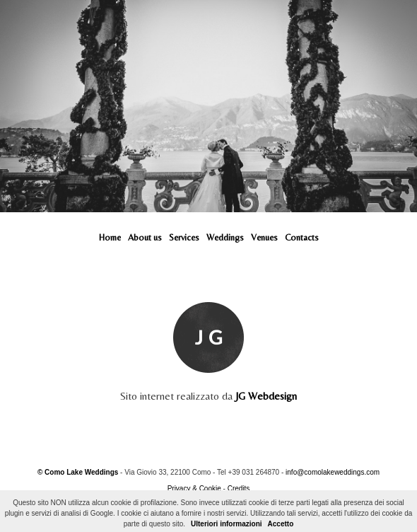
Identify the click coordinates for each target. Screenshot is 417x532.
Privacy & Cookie (194, 488)
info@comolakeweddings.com (333, 472)
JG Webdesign (266, 396)
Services (184, 237)
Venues (264, 237)
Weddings (225, 237)
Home (110, 237)
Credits (239, 488)
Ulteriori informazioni (227, 524)
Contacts (302, 237)
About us (145, 237)
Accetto (281, 524)
